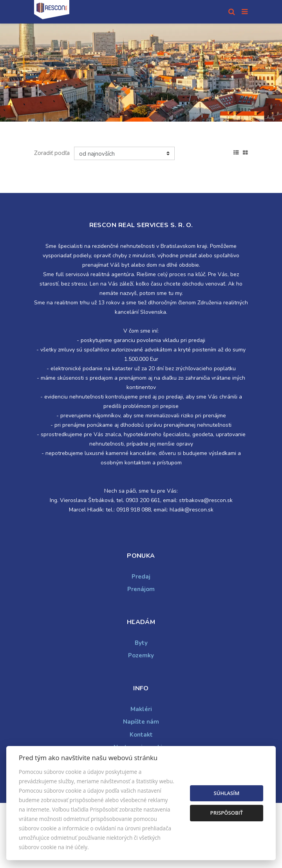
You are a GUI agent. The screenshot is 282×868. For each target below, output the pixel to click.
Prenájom (141, 589)
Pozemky (141, 655)
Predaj (141, 577)
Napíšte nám (141, 722)
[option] (141, 73)
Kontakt (141, 735)
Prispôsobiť (227, 813)
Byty (141, 643)
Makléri (141, 709)
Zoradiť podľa (52, 153)
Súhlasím (226, 793)
